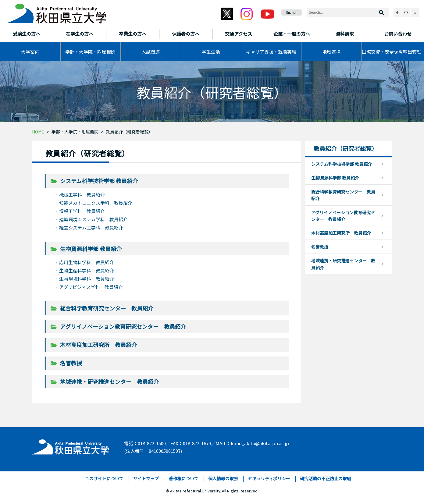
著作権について (183, 478)
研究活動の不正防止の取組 (326, 478)
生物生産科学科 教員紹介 (87, 270)
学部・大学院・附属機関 (90, 52)
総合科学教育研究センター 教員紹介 (107, 308)
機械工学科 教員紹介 (82, 195)
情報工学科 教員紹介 (82, 211)
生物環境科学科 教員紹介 (87, 279)
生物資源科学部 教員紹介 (91, 249)
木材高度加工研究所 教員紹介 (98, 345)
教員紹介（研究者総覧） (129, 132)
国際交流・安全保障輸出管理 (392, 52)
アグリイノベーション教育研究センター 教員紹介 (123, 326)
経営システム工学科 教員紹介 (91, 227)
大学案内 (30, 52)
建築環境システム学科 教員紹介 (93, 219)
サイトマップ (146, 478)
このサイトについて (104, 478)
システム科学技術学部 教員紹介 (99, 181)
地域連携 (331, 52)
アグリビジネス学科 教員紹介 (91, 287)
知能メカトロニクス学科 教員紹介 (96, 203)
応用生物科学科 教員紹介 (87, 262)
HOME (38, 132)
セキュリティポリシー (269, 478)
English (291, 12)
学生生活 (211, 52)
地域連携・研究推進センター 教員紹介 (109, 382)
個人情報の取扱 (223, 478)
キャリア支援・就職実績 (271, 52)
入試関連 (151, 52)
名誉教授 (71, 363)
